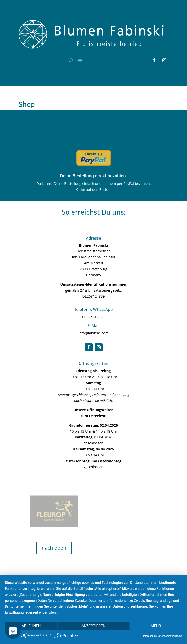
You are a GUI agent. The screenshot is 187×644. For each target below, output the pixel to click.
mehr (156, 626)
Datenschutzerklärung (170, 636)
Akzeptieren (93, 626)
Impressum (149, 636)
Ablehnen (31, 626)
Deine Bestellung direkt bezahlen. (93, 176)
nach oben (54, 548)
